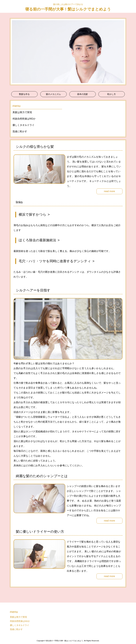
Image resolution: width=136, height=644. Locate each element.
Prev (14, 52)
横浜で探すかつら (32, 214)
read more (109, 191)
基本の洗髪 (82, 94)
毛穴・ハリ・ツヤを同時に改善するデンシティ (55, 261)
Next (122, 52)
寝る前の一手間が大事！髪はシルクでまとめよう (68, 9)
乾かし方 (112, 94)
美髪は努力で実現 (22, 112)
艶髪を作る (24, 94)
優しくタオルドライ (23, 125)
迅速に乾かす (20, 131)
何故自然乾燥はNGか (24, 119)
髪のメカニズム (53, 94)
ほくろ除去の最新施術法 (37, 240)
